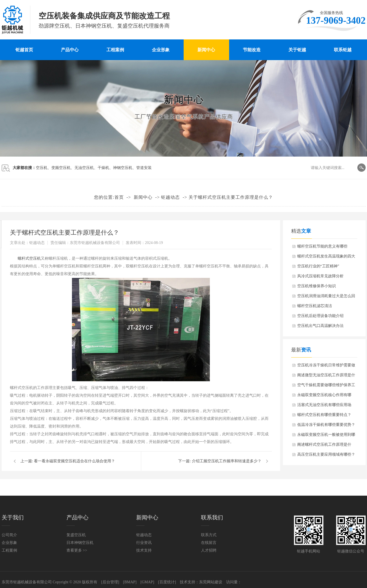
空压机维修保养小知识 (317, 286)
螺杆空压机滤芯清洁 (315, 306)
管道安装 (144, 168)
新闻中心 (206, 50)
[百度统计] (167, 582)
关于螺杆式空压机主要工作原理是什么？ (231, 197)
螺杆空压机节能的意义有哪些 (322, 246)
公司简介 (9, 535)
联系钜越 (343, 50)
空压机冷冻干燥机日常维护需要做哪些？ (326, 367)
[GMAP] (147, 582)
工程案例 (115, 50)
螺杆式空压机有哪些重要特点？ (324, 415)
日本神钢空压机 (80, 543)
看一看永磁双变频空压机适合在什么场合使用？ (74, 461)
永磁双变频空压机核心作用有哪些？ (324, 396)
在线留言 (209, 543)
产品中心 (70, 50)
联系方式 (209, 535)
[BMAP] (130, 582)
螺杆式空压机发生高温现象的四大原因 (326, 258)
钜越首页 (24, 50)
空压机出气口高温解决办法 (320, 326)
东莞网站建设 (211, 582)
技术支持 (144, 550)
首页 (119, 197)
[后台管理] (110, 582)
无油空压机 (84, 168)
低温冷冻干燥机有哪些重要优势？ (326, 425)
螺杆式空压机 (29, 258)
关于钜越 (297, 50)
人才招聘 (209, 550)
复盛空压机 (76, 535)
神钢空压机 (123, 168)
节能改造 (252, 50)
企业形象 (161, 50)
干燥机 (103, 168)
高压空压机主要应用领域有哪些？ (326, 454)
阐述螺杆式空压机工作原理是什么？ (324, 446)
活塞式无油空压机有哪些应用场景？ (324, 406)
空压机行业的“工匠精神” (318, 266)
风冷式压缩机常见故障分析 (320, 276)
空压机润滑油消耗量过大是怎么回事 (326, 297)
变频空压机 (61, 168)
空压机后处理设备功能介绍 (320, 316)
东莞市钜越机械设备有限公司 (27, 582)
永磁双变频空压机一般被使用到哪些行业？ (326, 436)
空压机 (42, 168)
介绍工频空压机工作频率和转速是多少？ (227, 461)
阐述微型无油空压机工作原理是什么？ (326, 377)
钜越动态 (170, 197)
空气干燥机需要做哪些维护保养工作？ (326, 386)
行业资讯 (144, 543)
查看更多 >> (77, 550)
